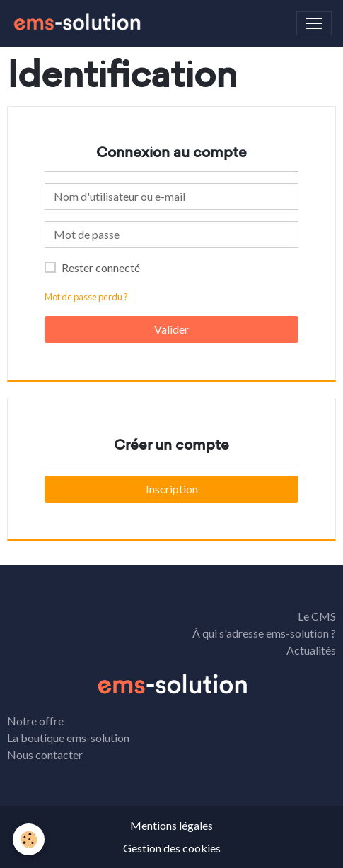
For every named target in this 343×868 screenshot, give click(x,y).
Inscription (172, 489)
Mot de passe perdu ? (86, 297)
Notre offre (35, 721)
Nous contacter (45, 755)
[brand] (79, 23)
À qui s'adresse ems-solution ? (264, 633)
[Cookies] (29, 839)
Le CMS (317, 616)
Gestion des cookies (172, 848)
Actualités (311, 650)
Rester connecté (101, 268)
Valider (171, 329)
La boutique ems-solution (68, 738)
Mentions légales (171, 825)
